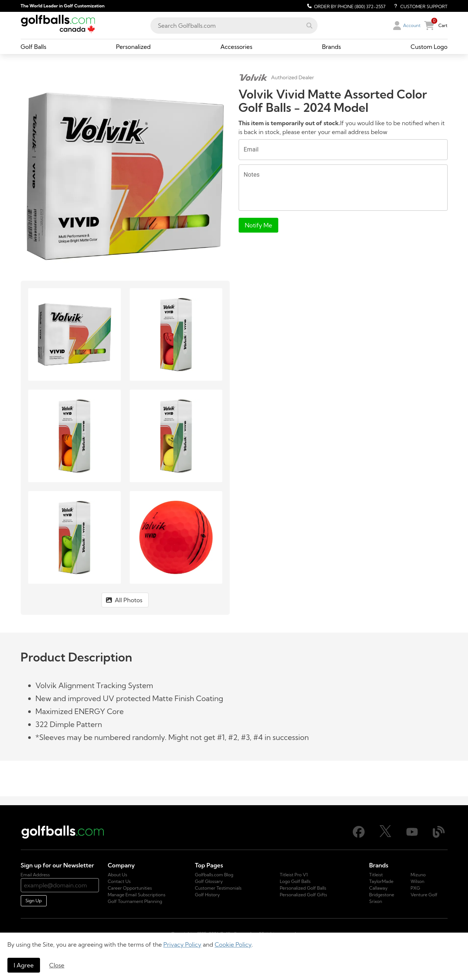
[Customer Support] (418, 6)
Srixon (376, 901)
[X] (385, 835)
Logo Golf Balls (295, 881)
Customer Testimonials (218, 888)
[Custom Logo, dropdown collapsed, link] (429, 47)
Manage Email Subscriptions (137, 895)
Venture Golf (424, 895)
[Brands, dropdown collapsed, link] (331, 47)
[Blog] (439, 836)
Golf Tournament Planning (135, 901)
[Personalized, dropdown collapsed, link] (133, 47)
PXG (415, 888)
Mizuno (418, 875)
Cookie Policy (233, 944)
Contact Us (119, 881)
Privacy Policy (182, 944)
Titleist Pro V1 (294, 875)
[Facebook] (359, 836)
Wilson (417, 881)
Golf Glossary (209, 881)
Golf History (207, 895)
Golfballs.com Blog (214, 875)
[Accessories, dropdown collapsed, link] (236, 47)
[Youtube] (412, 836)
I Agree (24, 965)
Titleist (376, 875)
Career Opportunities (130, 888)
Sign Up (34, 901)
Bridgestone (382, 895)
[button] (309, 26)
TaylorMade (381, 881)
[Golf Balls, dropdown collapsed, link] (34, 47)
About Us (117, 875)
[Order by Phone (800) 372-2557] (345, 6)
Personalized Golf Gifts (303, 895)
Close (57, 965)
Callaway (378, 888)
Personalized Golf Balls (303, 888)
